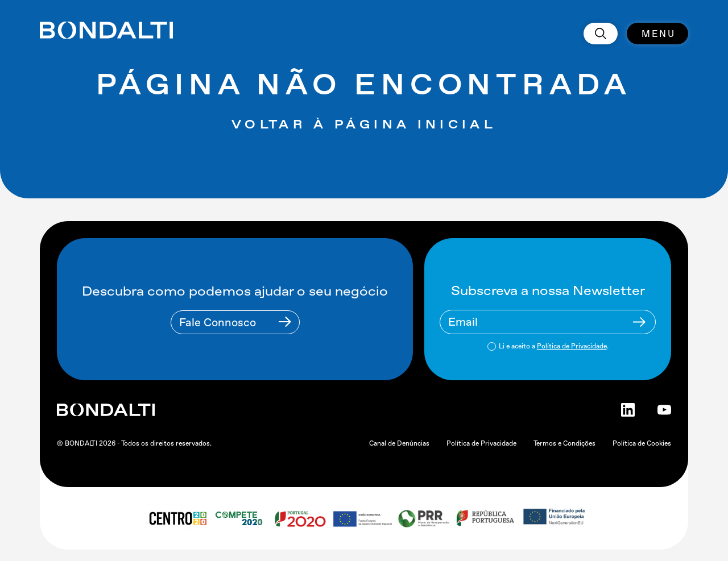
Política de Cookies (642, 443)
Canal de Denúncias (399, 443)
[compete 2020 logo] (240, 518)
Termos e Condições (564, 443)
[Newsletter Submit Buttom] (639, 322)
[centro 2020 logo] (177, 518)
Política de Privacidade (572, 346)
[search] (601, 34)
